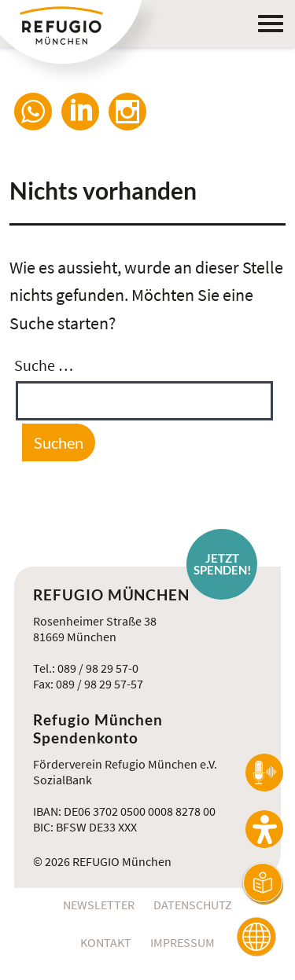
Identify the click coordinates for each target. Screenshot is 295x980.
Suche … (44, 365)
